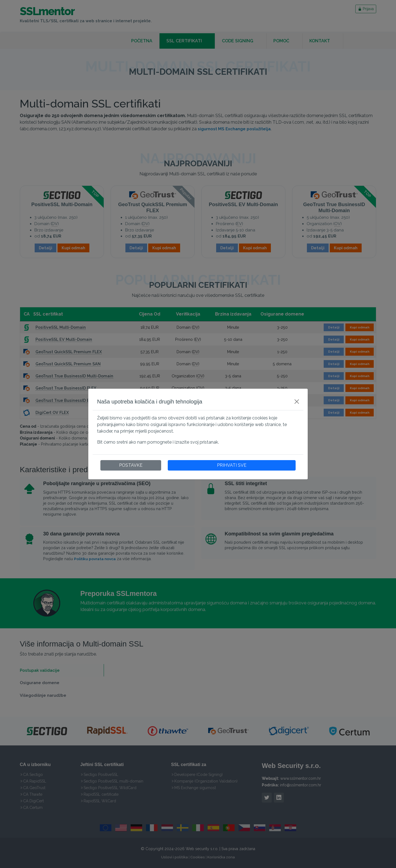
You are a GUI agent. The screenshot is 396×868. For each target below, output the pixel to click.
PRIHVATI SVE (232, 465)
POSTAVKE (131, 465)
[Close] (297, 402)
